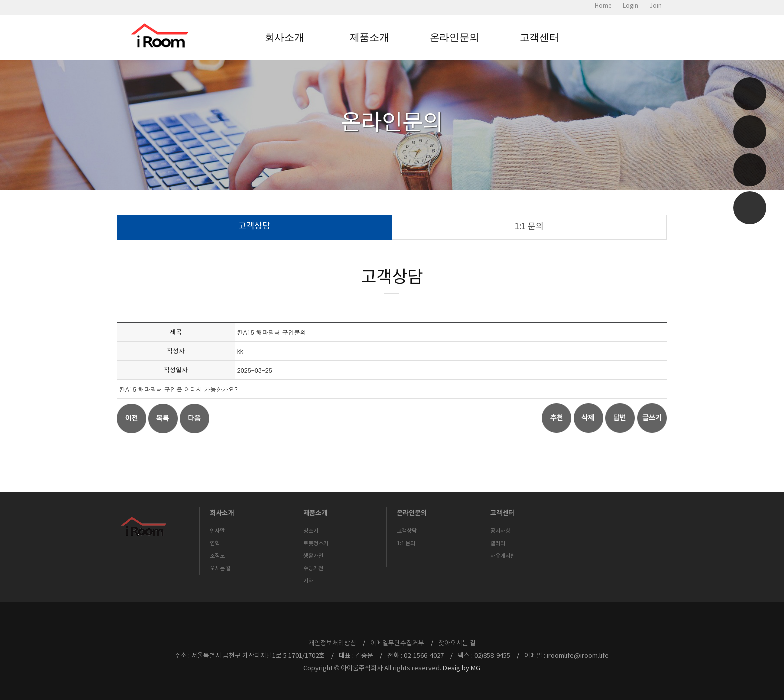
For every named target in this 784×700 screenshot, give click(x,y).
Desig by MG (462, 669)
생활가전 (313, 556)
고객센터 (540, 37)
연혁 (215, 544)
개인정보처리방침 (332, 644)
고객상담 (254, 226)
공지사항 (500, 531)
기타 (308, 581)
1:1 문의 (529, 227)
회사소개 (285, 37)
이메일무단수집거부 (397, 644)
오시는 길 (220, 569)
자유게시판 (503, 556)
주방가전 (313, 569)
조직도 (217, 556)
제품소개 (370, 37)
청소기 (311, 531)
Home (603, 6)
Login (631, 6)
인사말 (217, 531)
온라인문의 (455, 37)
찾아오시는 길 (457, 644)
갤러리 (498, 544)
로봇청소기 (316, 544)
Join (656, 6)
